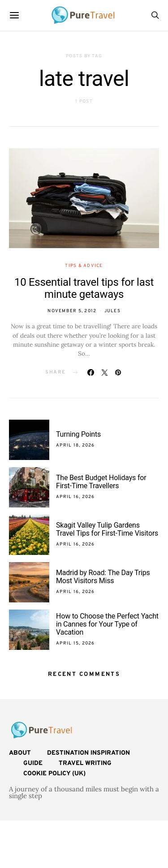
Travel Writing (85, 763)
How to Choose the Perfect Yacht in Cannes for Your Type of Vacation (107, 624)
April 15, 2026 (75, 643)
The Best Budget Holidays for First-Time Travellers (101, 482)
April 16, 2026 (75, 497)
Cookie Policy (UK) (54, 774)
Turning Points (78, 434)
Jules (112, 311)
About (20, 753)
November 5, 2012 (72, 311)
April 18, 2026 (75, 445)
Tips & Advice (84, 266)
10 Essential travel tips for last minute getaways (84, 288)
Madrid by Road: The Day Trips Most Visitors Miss (103, 577)
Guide (33, 763)
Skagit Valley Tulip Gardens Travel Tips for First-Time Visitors (107, 529)
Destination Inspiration (88, 753)
